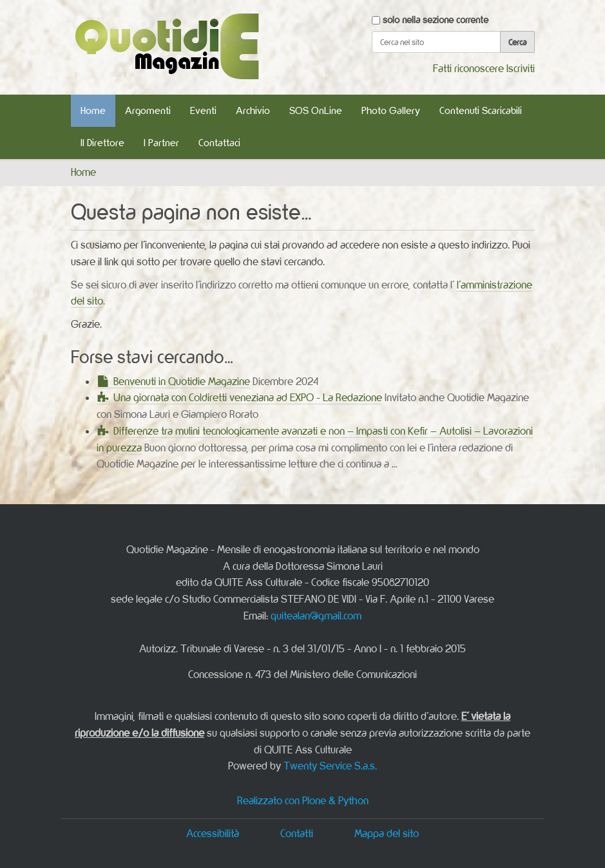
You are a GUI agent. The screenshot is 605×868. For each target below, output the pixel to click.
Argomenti (148, 110)
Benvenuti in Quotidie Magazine (182, 381)
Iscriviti (521, 68)
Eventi (203, 110)
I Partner (161, 143)
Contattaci (219, 143)
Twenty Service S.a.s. (330, 766)
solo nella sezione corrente (436, 20)
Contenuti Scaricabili (481, 110)
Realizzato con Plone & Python (303, 800)
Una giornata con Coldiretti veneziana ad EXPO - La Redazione (248, 397)
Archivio (253, 110)
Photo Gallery (391, 110)
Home (93, 110)
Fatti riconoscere (468, 68)
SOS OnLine (316, 110)
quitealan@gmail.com (316, 616)
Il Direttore (102, 143)
